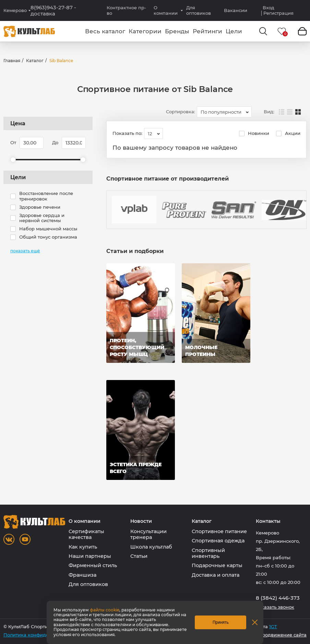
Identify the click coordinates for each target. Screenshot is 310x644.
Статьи (139, 556)
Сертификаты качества (86, 534)
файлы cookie (105, 610)
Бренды (177, 31)
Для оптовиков (199, 10)
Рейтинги (207, 31)
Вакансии (236, 10)
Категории (145, 31)
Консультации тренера (148, 534)
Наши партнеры (90, 556)
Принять (221, 622)
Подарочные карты (217, 565)
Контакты (268, 521)
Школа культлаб (151, 547)
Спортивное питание (219, 531)
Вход (269, 8)
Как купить (83, 547)
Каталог (35, 61)
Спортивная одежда (218, 541)
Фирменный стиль (93, 565)
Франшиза (82, 575)
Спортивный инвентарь (208, 553)
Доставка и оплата (216, 575)
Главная (12, 61)
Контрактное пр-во (126, 10)
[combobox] (224, 112)
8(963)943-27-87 (53, 11)
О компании (166, 10)
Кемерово (15, 10)
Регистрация (278, 13)
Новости (141, 521)
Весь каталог (105, 31)
